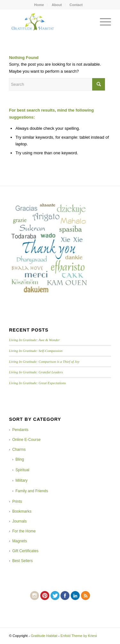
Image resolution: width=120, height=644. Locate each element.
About (57, 5)
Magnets (20, 541)
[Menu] (102, 22)
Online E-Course (26, 440)
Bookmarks (22, 511)
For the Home (24, 531)
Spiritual (22, 470)
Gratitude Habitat (44, 636)
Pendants (20, 430)
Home (39, 5)
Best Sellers (22, 561)
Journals (19, 521)
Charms (19, 450)
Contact (76, 5)
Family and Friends (32, 491)
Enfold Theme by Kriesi (79, 636)
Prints (17, 501)
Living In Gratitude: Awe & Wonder (34, 340)
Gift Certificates (25, 551)
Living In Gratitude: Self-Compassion (36, 351)
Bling (20, 459)
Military (21, 480)
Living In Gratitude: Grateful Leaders (36, 372)
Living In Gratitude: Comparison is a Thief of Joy (44, 362)
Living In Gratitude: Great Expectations (37, 383)
